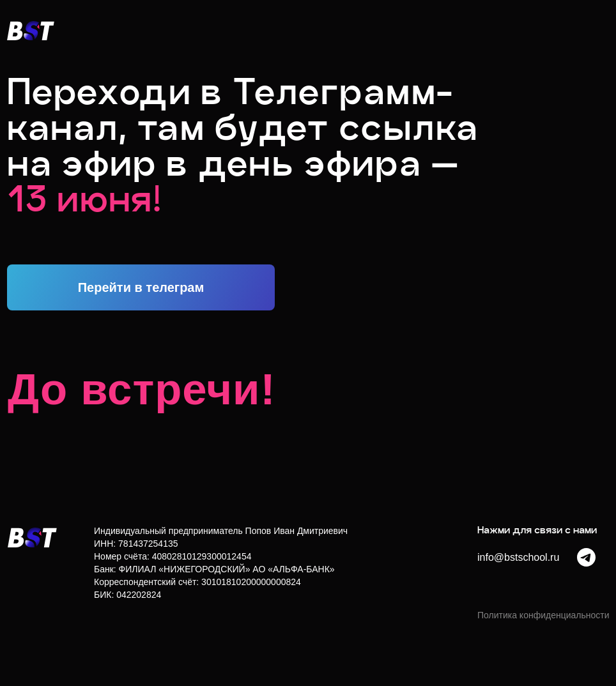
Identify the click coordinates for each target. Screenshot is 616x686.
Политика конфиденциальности (543, 615)
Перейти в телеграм (141, 287)
